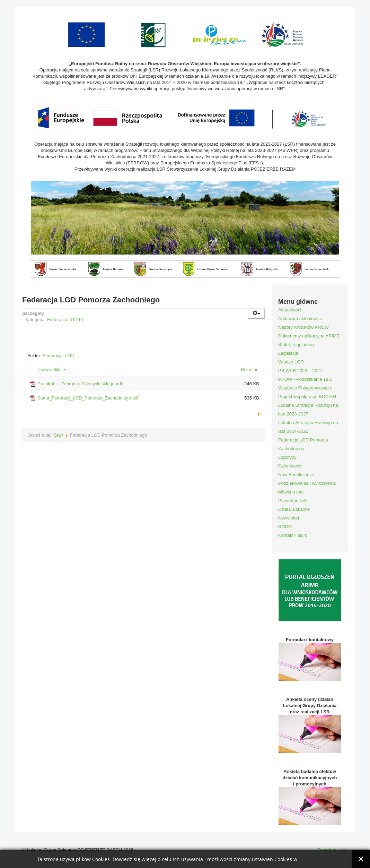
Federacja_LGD (59, 356)
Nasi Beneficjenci (296, 475)
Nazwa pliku (52, 369)
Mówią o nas (291, 492)
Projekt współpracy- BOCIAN (307, 397)
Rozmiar (250, 369)
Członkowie (290, 466)
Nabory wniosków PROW (303, 327)
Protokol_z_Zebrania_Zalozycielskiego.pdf (80, 384)
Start (59, 435)
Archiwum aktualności (300, 319)
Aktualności (290, 310)
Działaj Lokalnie (294, 509)
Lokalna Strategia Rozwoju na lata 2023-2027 (308, 410)
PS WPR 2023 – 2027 (300, 371)
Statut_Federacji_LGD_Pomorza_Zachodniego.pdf (88, 398)
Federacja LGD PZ (66, 320)
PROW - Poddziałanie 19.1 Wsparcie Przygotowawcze (305, 384)
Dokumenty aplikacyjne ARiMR (309, 336)
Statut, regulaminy (296, 345)
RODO (285, 527)
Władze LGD (291, 362)
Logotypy (287, 457)
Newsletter (289, 518)
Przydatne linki (293, 501)
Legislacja (288, 353)
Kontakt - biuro (293, 535)
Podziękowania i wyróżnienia (307, 483)
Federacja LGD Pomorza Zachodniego (303, 444)
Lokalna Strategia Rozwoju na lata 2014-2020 (308, 427)
